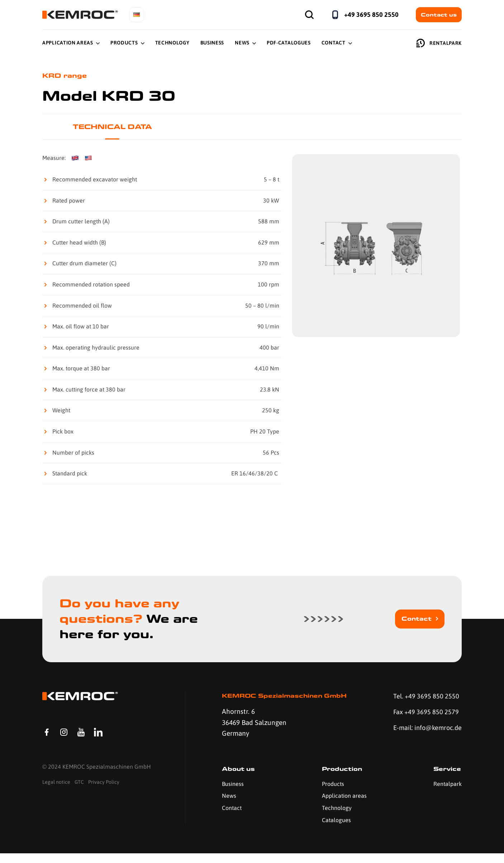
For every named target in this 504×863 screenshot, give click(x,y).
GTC (79, 793)
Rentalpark (439, 43)
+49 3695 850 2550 (371, 15)
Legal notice (56, 793)
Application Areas (68, 43)
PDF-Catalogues (289, 43)
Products (124, 43)
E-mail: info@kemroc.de (415, 736)
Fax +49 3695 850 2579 (424, 714)
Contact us (439, 15)
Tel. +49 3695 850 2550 (424, 697)
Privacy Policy (104, 793)
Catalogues (335, 830)
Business (212, 43)
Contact (334, 43)
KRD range (66, 76)
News (242, 43)
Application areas (343, 806)
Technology (172, 43)
